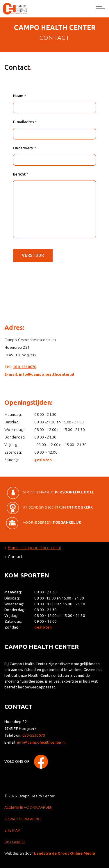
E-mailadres (25, 122)
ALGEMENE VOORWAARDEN (28, 807)
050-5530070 (25, 367)
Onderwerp (25, 148)
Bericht (21, 174)
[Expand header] (100, 9)
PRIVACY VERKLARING (23, 819)
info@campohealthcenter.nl (47, 374)
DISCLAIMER (15, 842)
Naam (20, 96)
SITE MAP (12, 830)
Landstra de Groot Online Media (65, 853)
